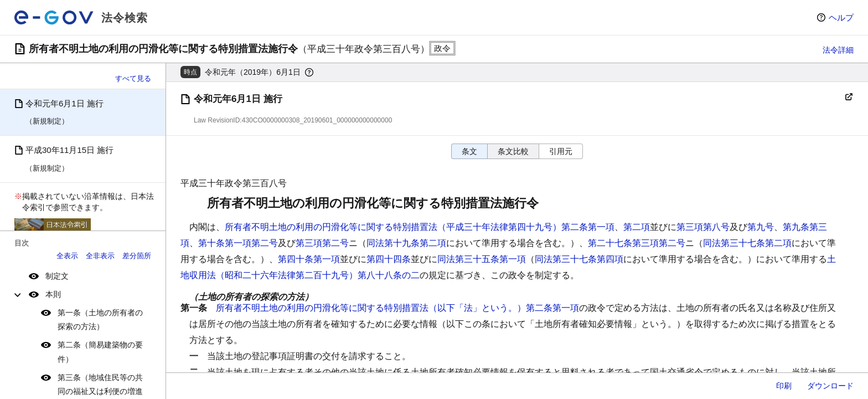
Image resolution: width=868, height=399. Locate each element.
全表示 (67, 256)
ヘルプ (841, 17)
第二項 (637, 227)
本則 (53, 294)
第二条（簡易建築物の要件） (100, 352)
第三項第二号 (322, 243)
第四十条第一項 (309, 259)
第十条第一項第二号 (238, 243)
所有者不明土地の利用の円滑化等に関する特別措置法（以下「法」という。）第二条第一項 (397, 308)
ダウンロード (830, 386)
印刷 (784, 386)
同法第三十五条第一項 (482, 259)
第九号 (761, 227)
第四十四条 (389, 259)
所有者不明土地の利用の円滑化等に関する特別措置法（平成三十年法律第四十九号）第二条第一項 (420, 227)
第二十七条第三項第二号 (637, 243)
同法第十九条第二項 (406, 243)
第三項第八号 (703, 227)
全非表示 (100, 256)
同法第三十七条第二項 (747, 243)
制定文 (57, 276)
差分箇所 (137, 256)
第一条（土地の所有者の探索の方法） (100, 319)
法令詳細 (838, 50)
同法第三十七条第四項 (579, 259)
